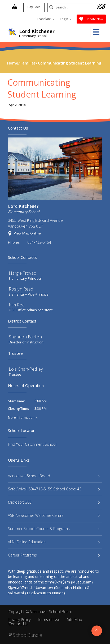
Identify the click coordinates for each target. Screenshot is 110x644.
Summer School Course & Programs (54, 529)
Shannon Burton (25, 337)
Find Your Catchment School (32, 444)
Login (66, 19)
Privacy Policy (19, 620)
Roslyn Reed (21, 289)
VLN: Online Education (54, 542)
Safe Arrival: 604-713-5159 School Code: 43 (54, 489)
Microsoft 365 (54, 502)
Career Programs (54, 555)
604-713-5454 (39, 242)
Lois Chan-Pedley (26, 369)
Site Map (75, 620)
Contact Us (18, 624)
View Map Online (27, 233)
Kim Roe (17, 305)
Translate (46, 19)
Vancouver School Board (54, 476)
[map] (14, 7)
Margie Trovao (23, 273)
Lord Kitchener (37, 31)
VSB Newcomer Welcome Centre (54, 515)
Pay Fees (33, 7)
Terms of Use (49, 620)
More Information (21, 418)
